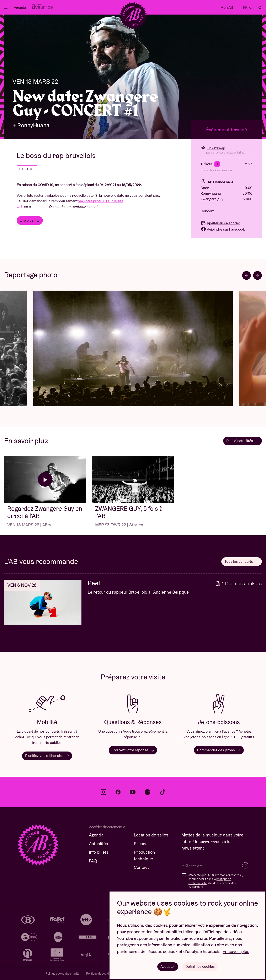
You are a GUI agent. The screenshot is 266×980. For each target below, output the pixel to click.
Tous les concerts (242, 561)
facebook (118, 792)
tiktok (163, 792)
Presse (141, 844)
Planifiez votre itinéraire (47, 756)
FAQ (93, 861)
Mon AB (227, 7)
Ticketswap (213, 148)
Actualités (99, 844)
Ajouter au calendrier (220, 223)
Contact (141, 867)
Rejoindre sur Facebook (223, 229)
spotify (148, 792)
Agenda (20, 7)
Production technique (144, 855)
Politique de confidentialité (63, 974)
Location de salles (151, 835)
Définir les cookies (200, 966)
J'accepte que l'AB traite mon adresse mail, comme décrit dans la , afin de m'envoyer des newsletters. (216, 881)
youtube (133, 792)
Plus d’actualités (243, 441)
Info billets (99, 852)
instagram (103, 792)
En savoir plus (236, 951)
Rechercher (260, 8)
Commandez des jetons (219, 750)
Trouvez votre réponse (133, 750)
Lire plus (30, 220)
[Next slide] (257, 275)
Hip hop (27, 169)
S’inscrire (245, 865)
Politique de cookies (99, 974)
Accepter (168, 966)
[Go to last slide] (246, 275)
